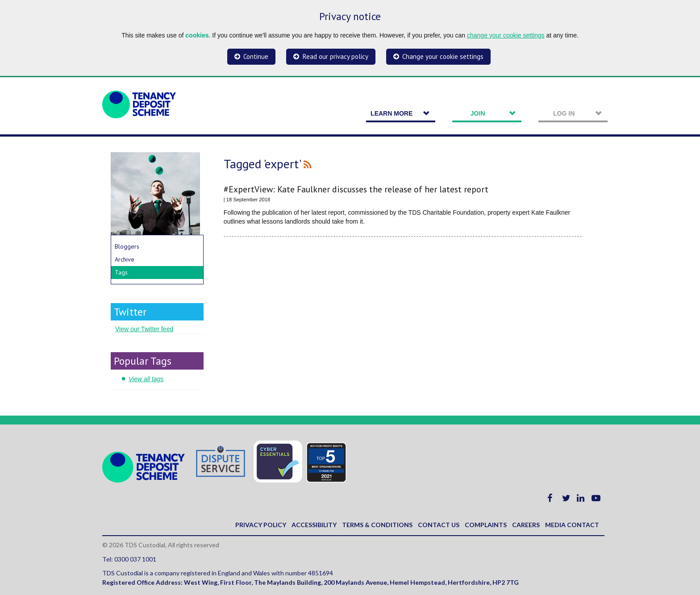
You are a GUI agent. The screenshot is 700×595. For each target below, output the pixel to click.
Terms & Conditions (377, 525)
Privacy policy (261, 525)
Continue (256, 56)
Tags (121, 272)
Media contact (572, 525)
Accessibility (314, 525)
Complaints (486, 525)
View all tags (146, 379)
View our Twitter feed (144, 329)
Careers (526, 525)
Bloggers (127, 246)
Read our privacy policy (335, 56)
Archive (125, 259)
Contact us (439, 525)
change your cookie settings (506, 35)
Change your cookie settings (443, 56)
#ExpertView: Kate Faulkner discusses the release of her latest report (356, 189)
